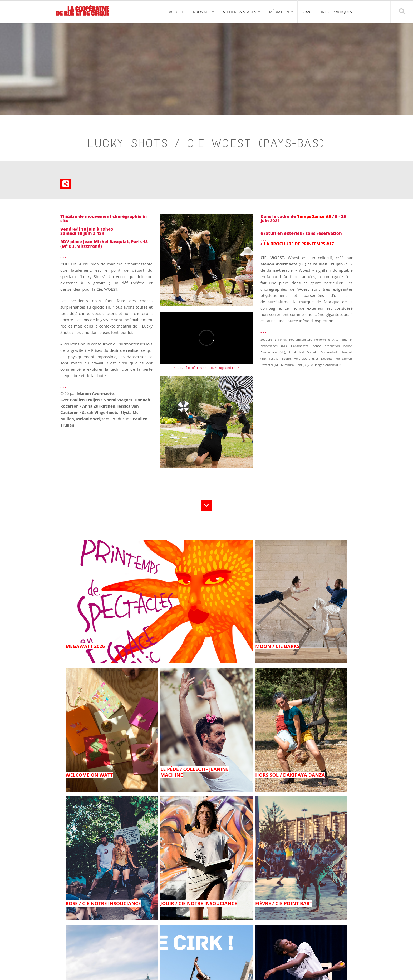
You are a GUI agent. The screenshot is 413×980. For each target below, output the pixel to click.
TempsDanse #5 (315, 216)
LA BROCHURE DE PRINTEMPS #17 (299, 244)
